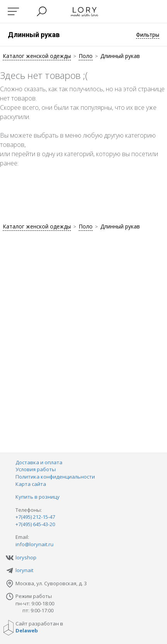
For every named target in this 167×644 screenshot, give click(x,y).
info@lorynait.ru (34, 544)
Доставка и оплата (39, 462)
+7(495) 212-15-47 (35, 517)
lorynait (24, 570)
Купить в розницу (38, 497)
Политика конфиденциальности (55, 477)
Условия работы (36, 469)
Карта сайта (31, 484)
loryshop (26, 557)
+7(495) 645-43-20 (35, 524)
